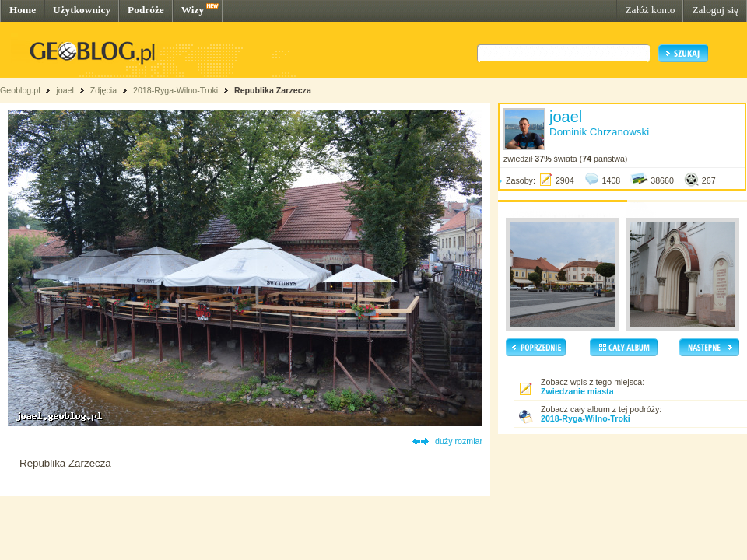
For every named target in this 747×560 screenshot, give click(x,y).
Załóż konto (650, 10)
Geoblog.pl (20, 90)
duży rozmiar (459, 441)
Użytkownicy (82, 10)
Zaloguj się (715, 10)
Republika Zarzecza (273, 90)
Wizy (193, 10)
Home (23, 10)
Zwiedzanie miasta (577, 391)
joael (65, 90)
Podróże (146, 10)
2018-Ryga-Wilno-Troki (175, 90)
